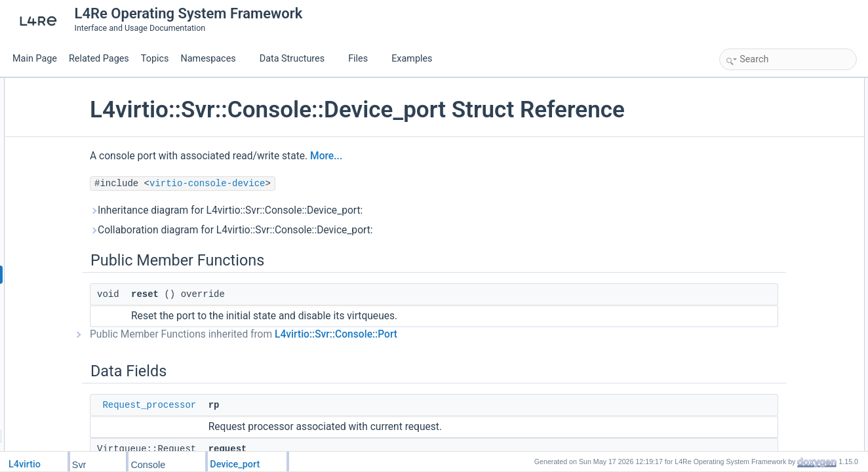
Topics (155, 59)
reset (742, 100)
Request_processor (230, 433)
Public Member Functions (767, 85)
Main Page (35, 59)
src (739, 157)
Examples (412, 59)
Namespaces (213, 59)
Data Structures (297, 59)
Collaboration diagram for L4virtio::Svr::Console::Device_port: (312, 258)
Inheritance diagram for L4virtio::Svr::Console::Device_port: (307, 238)
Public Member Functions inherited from (324, 362)
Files (363, 59)
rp (737, 128)
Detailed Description (758, 186)
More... (407, 184)
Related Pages (99, 59)
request (747, 143)
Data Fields (743, 114)
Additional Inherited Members (774, 172)
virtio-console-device (288, 211)
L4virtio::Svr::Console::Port (417, 362)
